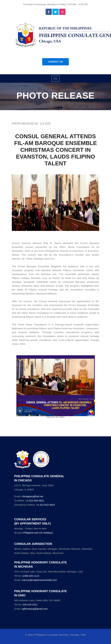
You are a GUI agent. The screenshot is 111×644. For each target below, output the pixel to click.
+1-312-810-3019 (45, 505)
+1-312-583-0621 (35, 501)
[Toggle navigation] (55, 78)
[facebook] (49, 12)
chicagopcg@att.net (32, 496)
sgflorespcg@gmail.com (35, 609)
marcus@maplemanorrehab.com (39, 580)
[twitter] (55, 12)
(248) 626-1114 (31, 576)
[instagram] (62, 12)
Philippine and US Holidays (38, 533)
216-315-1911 (30, 605)
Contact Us (56, 62)
